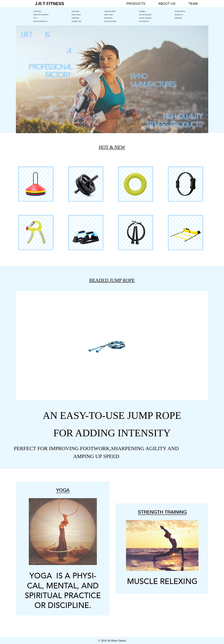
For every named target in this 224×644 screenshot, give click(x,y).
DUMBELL (143, 11)
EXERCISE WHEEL (110, 11)
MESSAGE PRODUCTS (40, 21)
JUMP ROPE (75, 18)
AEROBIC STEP (76, 21)
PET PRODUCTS (144, 21)
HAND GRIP (75, 11)
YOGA (35, 18)
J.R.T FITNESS (50, 4)
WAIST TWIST (109, 15)
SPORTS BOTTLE (180, 11)
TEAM (193, 4)
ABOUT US (167, 4)
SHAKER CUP (179, 15)
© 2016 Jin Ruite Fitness (112, 641)
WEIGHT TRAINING (145, 18)
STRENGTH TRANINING (41, 15)
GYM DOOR (37, 11)
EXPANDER (178, 18)
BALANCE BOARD (110, 21)
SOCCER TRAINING (145, 15)
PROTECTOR (108, 18)
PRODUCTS (136, 4)
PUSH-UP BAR (76, 15)
